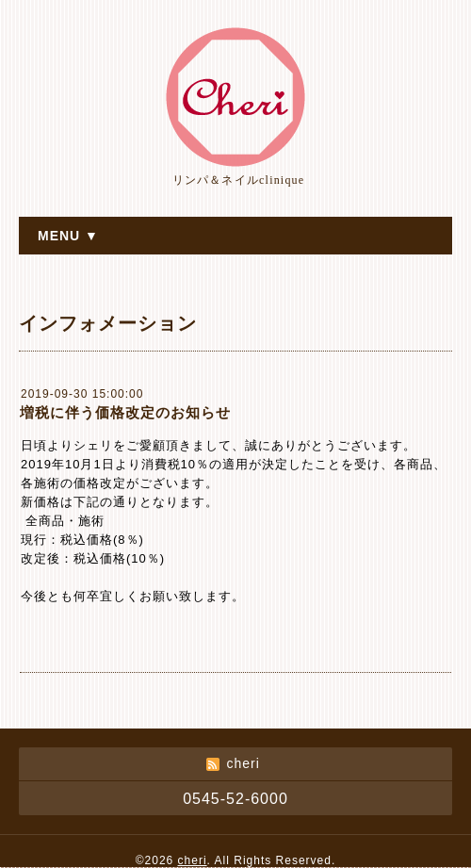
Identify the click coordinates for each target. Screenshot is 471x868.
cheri (193, 860)
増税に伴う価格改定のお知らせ (125, 412)
